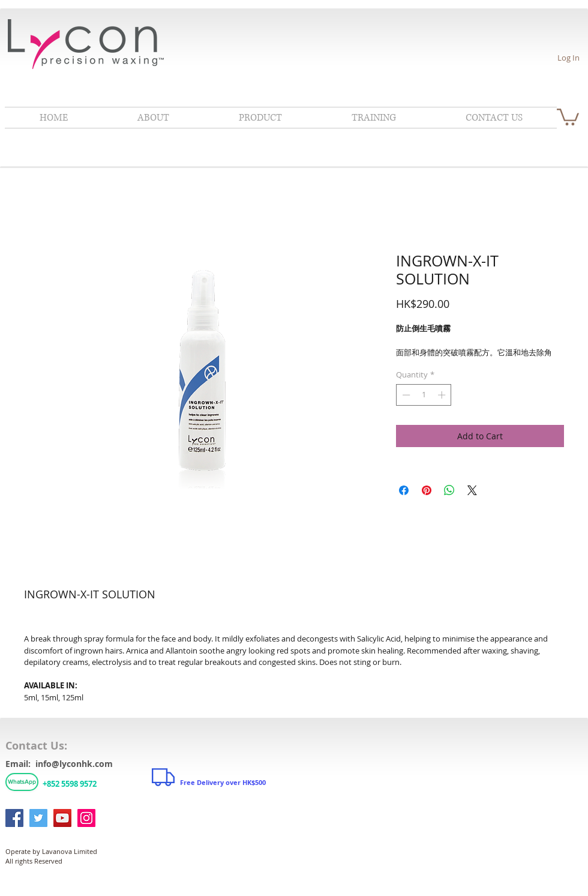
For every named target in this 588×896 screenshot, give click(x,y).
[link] (568, 116)
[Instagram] (86, 818)
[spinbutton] (424, 395)
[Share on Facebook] (404, 490)
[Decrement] (405, 395)
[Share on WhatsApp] (449, 490)
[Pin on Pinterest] (427, 490)
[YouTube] (62, 818)
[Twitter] (38, 818)
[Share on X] (472, 490)
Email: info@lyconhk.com (59, 764)
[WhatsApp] (22, 782)
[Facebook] (14, 818)
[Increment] (443, 395)
